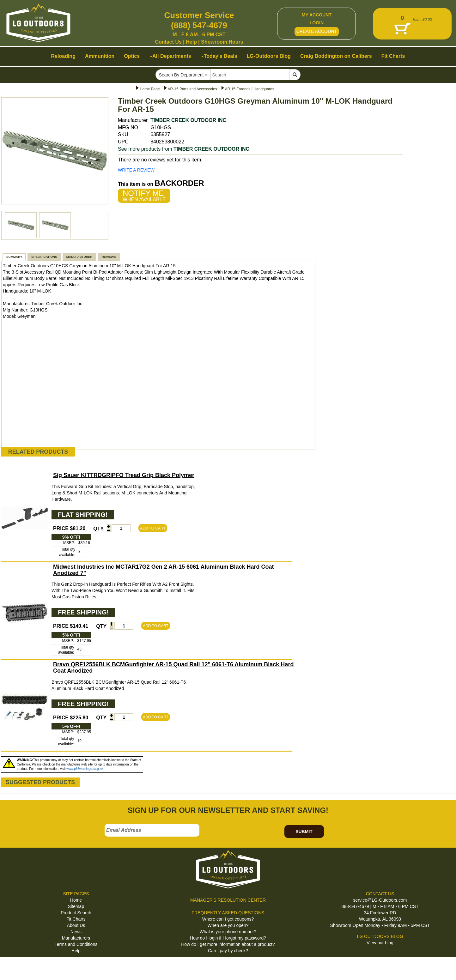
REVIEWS (109, 257)
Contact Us (168, 42)
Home (76, 900)
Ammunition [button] (100, 56)
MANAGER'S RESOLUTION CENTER (228, 900)
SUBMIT (304, 832)
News (76, 932)
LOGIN (317, 23)
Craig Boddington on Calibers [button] (336, 56)
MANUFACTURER (79, 257)
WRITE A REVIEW (136, 170)
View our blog (380, 943)
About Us (76, 925)
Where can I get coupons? (228, 919)
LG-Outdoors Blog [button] (269, 56)
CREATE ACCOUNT (317, 31)
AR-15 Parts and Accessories (192, 89)
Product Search (76, 913)
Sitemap (76, 906)
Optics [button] (132, 56)
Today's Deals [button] (219, 56)
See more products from (184, 149)
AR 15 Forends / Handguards (250, 89)
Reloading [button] (63, 56)
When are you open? (228, 925)
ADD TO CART (153, 528)
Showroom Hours (222, 42)
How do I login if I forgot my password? (228, 938)
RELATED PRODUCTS (38, 452)
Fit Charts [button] (393, 56)
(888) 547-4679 (199, 25)
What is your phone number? (228, 932)
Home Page (150, 89)
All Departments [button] (170, 56)
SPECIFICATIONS (44, 257)
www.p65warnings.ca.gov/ (85, 769)
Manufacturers (76, 938)
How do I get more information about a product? (228, 944)
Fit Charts (76, 919)
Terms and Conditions (76, 944)
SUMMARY (14, 257)
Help (191, 42)
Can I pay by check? (228, 951)
